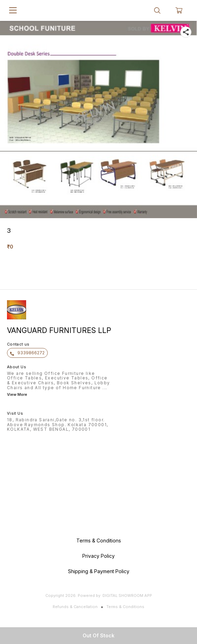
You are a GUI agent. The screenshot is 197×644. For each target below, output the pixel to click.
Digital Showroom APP (127, 595)
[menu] (13, 10)
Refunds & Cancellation (75, 607)
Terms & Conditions (125, 607)
